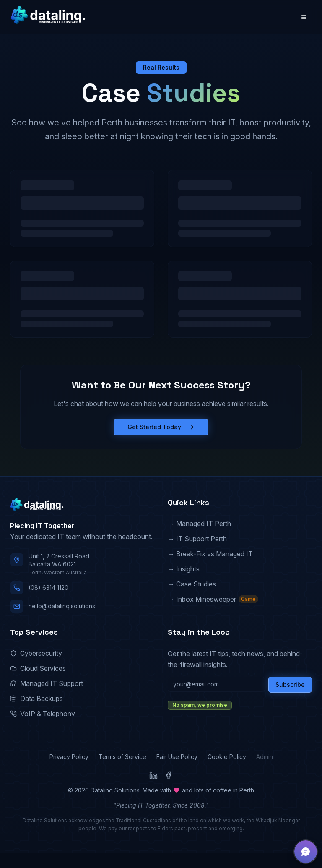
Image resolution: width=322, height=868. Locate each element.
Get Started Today (161, 427)
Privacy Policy (69, 757)
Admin (265, 757)
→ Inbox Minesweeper (213, 599)
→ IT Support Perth (197, 539)
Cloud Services (38, 668)
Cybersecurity (36, 653)
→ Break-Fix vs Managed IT (210, 554)
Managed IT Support (47, 683)
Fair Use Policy (177, 757)
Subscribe (290, 684)
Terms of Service (122, 757)
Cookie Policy (227, 757)
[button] (306, 852)
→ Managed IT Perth (199, 524)
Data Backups (36, 699)
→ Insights (184, 569)
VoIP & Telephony (43, 714)
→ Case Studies (192, 584)
